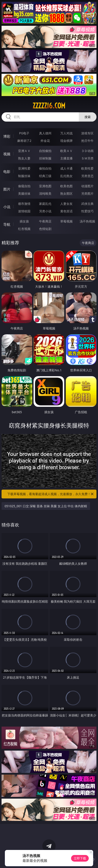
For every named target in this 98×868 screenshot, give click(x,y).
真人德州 (45, 133)
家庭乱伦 (45, 204)
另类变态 (87, 176)
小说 (7, 207)
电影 (7, 172)
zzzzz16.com (49, 106)
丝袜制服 (45, 158)
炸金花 (45, 141)
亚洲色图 (45, 186)
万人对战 (66, 133)
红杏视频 (24, 229)
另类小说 (45, 211)
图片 (7, 189)
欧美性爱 (87, 168)
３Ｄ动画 (87, 151)
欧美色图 (66, 186)
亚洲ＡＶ (24, 151)
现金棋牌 (66, 141)
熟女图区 (66, 193)
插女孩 (24, 221)
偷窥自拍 (24, 186)
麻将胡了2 (24, 141)
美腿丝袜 (24, 193)
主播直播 (66, 158)
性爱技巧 (87, 211)
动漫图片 (87, 186)
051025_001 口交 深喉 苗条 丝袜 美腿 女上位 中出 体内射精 (46, 506)
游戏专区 (87, 133)
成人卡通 (66, 168)
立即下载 (80, 858)
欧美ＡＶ (66, 151)
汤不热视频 (87, 221)
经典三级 (45, 176)
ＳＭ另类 (87, 158)
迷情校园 (24, 211)
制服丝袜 (24, 176)
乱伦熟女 (66, 176)
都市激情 (24, 204)
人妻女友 (66, 204)
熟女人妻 (24, 158)
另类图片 (87, 193)
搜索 (88, 117)
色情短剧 (45, 229)
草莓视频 (66, 221)
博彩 (7, 136)
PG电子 (24, 133)
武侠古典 (87, 204)
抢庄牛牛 (87, 141)
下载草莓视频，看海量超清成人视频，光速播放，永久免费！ (51, 494)
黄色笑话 (66, 211)
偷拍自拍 (45, 168)
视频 (7, 154)
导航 (7, 224)
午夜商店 (45, 221)
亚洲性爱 (24, 168)
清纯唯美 (45, 193)
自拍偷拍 (45, 151)
